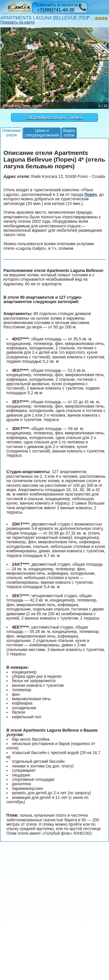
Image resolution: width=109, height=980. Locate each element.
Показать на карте (18, 22)
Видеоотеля (69, 133)
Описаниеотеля (11, 133)
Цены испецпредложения (42, 133)
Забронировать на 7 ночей (54, 117)
